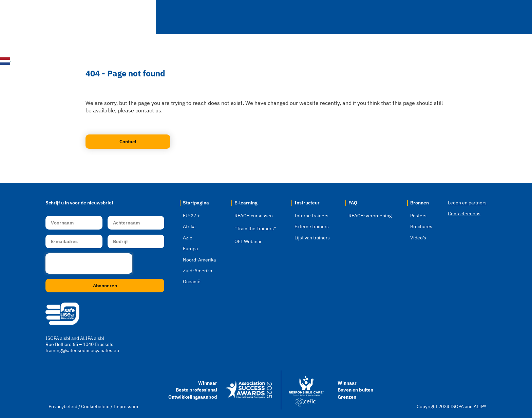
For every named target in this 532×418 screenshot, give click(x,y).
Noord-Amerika (199, 260)
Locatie (214, 17)
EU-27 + (191, 216)
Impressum (126, 406)
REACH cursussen (254, 216)
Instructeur (350, 17)
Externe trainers (312, 226)
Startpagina (171, 17)
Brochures (421, 226)
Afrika (189, 226)
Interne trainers (311, 216)
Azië (188, 238)
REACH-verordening (370, 216)
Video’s (418, 238)
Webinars (305, 17)
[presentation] (89, 263)
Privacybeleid (63, 406)
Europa (190, 249)
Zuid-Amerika (197, 271)
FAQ (393, 17)
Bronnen (432, 17)
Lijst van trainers (312, 238)
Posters (418, 216)
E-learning (260, 17)
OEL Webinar (248, 241)
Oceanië (192, 281)
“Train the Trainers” (255, 229)
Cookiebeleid (96, 406)
